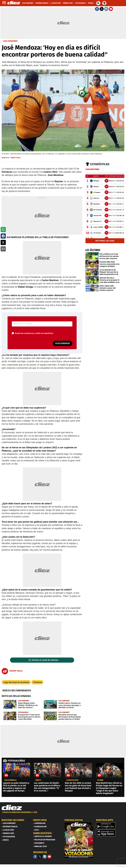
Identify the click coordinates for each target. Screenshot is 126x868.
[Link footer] (12, 807)
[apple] (110, 833)
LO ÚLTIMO (93, 250)
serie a (38, 780)
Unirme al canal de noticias (45, 660)
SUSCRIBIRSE (62, 343)
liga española (10, 780)
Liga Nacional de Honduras (17, 682)
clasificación (72, 780)
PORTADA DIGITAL (74, 820)
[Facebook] (35, 857)
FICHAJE (100, 780)
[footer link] (63, 814)
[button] (3, 230)
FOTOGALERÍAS (16, 761)
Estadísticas (100, 164)
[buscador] (98, 3)
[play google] (110, 826)
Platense (38, 682)
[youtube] (49, 857)
